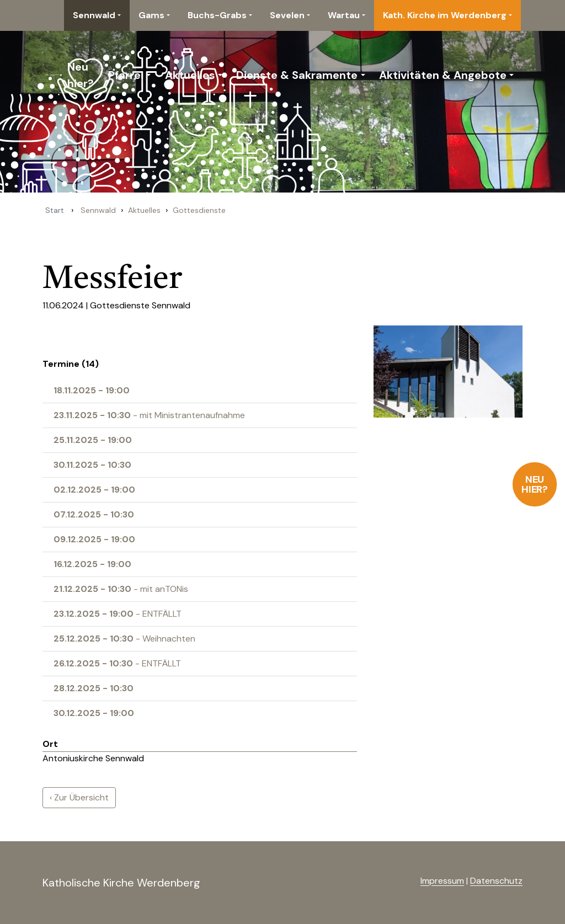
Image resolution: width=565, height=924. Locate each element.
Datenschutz (496, 881)
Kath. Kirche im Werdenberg (445, 15)
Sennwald (94, 15)
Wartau (344, 15)
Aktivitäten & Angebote (443, 75)
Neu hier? (535, 484)
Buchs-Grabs (217, 15)
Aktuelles (190, 75)
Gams (151, 15)
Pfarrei (126, 75)
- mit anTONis (121, 589)
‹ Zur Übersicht (79, 797)
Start (55, 210)
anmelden (403, 882)
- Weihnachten (124, 639)
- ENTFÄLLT (118, 614)
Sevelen (287, 15)
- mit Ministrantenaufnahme (149, 415)
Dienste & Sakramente (297, 75)
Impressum (442, 881)
